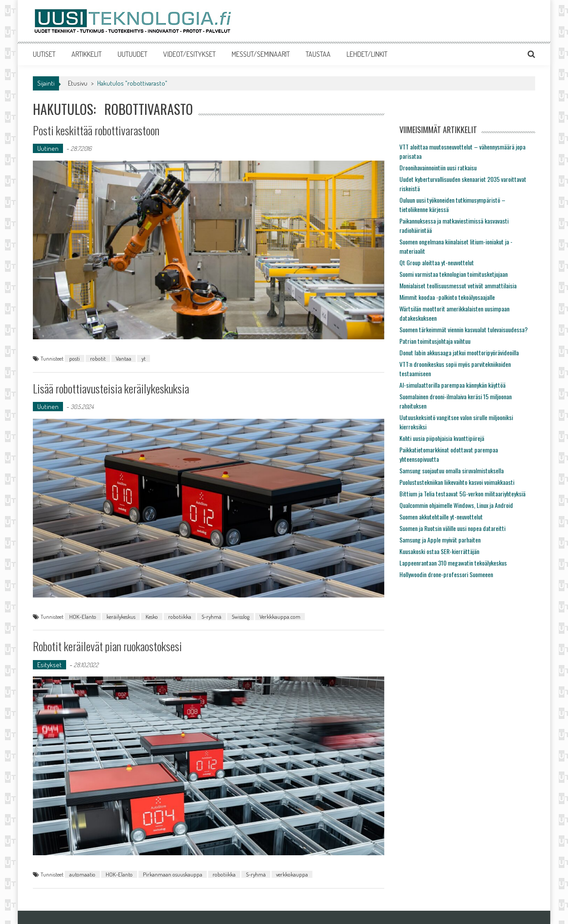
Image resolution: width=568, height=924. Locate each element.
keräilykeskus (121, 617)
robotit (98, 358)
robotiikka (180, 617)
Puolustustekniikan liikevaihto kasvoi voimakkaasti (457, 482)
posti (75, 358)
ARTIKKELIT (87, 54)
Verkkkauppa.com (280, 617)
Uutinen (48, 148)
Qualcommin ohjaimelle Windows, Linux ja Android (456, 505)
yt (144, 358)
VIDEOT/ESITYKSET (189, 54)
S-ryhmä (211, 617)
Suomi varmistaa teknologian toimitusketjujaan (454, 274)
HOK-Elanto (83, 617)
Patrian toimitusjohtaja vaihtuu (435, 341)
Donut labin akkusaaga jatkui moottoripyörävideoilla (459, 352)
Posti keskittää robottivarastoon (96, 130)
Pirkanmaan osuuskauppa (173, 874)
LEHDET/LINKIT (367, 54)
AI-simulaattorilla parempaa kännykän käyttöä (452, 385)
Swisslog (241, 617)
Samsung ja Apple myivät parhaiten (440, 540)
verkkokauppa (292, 874)
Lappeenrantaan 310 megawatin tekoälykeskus (453, 563)
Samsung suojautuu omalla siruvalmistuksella (452, 470)
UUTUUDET (132, 54)
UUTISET (44, 54)
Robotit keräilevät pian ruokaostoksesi (107, 646)
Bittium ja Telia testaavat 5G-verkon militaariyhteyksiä (462, 493)
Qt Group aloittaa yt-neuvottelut (437, 262)
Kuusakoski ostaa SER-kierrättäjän (439, 551)
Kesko (152, 617)
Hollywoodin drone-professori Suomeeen (446, 574)
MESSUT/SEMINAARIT (261, 54)
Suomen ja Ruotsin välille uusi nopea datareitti (452, 528)
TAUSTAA (318, 54)
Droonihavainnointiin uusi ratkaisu (438, 167)
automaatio (82, 874)
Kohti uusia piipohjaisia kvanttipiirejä (442, 438)
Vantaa (124, 358)
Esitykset (49, 665)
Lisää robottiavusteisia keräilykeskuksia (111, 388)
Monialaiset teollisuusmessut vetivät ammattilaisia (458, 285)
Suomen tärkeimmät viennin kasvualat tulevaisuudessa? (463, 329)
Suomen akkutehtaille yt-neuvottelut (441, 517)
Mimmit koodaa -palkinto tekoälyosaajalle (447, 297)
